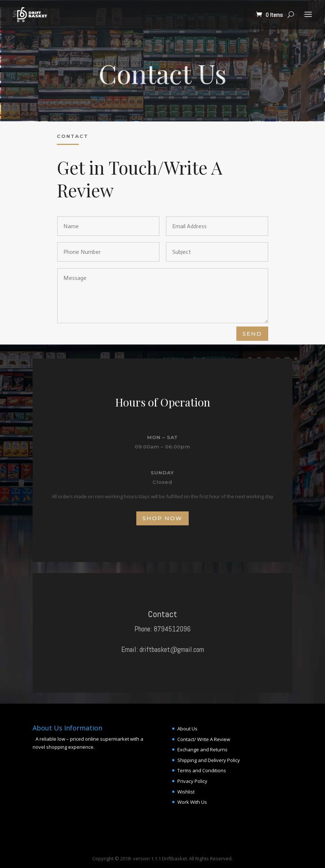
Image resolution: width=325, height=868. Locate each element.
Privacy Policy (192, 781)
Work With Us (192, 802)
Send (252, 334)
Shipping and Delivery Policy (209, 760)
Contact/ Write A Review (204, 739)
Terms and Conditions (202, 770)
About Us (187, 729)
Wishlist (186, 792)
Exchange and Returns (202, 750)
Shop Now (162, 518)
